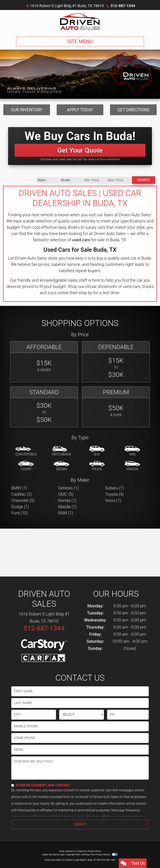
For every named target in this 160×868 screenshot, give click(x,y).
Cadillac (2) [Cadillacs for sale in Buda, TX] (21, 494)
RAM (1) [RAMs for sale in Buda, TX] (66, 513)
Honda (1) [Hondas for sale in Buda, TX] (67, 500)
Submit (80, 824)
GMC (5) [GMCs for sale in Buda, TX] (66, 494)
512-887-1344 (123, 6)
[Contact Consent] (13, 785)
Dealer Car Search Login (53, 855)
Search (144, 180)
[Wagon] (132, 466)
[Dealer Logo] (80, 22)
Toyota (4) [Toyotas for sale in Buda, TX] (114, 494)
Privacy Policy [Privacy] (95, 851)
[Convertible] (26, 451)
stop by (85, 293)
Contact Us (81, 851)
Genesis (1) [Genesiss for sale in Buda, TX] (68, 488)
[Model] (72, 180)
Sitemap (86, 855)
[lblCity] (34, 715)
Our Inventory (27, 110)
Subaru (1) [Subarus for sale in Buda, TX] (115, 488)
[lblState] (82, 715)
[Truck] (97, 466)
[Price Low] (95, 180)
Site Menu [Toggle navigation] (80, 41)
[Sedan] (61, 466)
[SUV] (97, 451)
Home (62, 851)
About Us (71, 851)
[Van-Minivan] (132, 451)
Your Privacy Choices (104, 855)
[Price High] (118, 180)
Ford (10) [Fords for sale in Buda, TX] (20, 513)
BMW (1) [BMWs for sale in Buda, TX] (19, 488)
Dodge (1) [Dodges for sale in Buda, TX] (20, 507)
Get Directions (133, 110)
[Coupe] (26, 466)
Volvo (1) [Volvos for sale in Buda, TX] (113, 500)
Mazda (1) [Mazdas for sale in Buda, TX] (67, 507)
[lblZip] (128, 715)
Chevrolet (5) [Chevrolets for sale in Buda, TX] (23, 500)
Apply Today (80, 110)
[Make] (48, 180)
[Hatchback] (61, 451)
